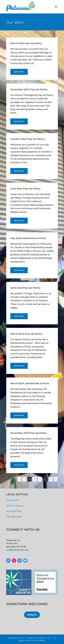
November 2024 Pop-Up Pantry (29, 89)
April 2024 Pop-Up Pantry (25, 288)
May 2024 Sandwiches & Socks (28, 238)
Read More (19, 72)
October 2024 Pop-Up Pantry (27, 139)
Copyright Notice (14, 517)
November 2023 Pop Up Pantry (29, 433)
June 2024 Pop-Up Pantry (25, 189)
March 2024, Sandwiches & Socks (30, 383)
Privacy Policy (13, 500)
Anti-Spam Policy (14, 511)
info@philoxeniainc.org (17, 550)
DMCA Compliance (15, 506)
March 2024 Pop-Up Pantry (26, 334)
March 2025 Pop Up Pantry (26, 43)
